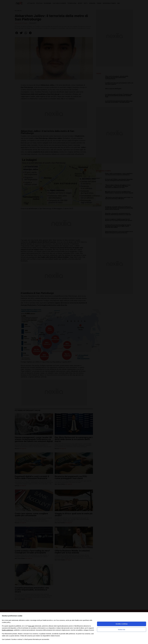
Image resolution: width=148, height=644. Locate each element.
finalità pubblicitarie (8, 630)
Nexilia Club (122, 630)
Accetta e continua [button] (122, 624)
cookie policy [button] (6, 622)
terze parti (31, 626)
